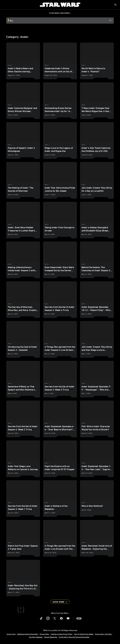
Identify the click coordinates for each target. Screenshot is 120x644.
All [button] (11, 21)
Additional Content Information (28, 634)
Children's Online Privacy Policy (62, 634)
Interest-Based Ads (51, 637)
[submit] (115, 5)
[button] (60, 602)
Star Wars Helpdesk (36, 637)
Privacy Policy (44, 634)
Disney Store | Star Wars (103, 634)
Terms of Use (11, 634)
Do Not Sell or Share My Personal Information (74, 637)
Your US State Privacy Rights (84, 634)
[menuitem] (4, 5)
